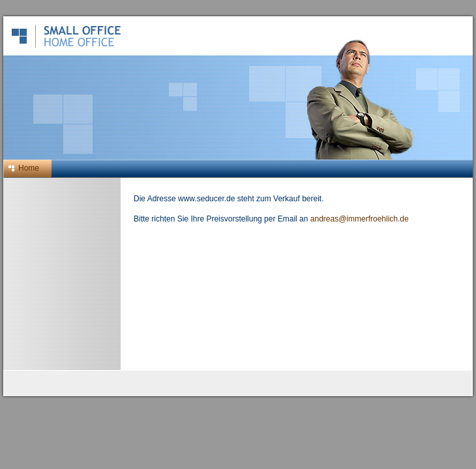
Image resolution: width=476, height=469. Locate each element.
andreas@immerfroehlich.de (360, 219)
